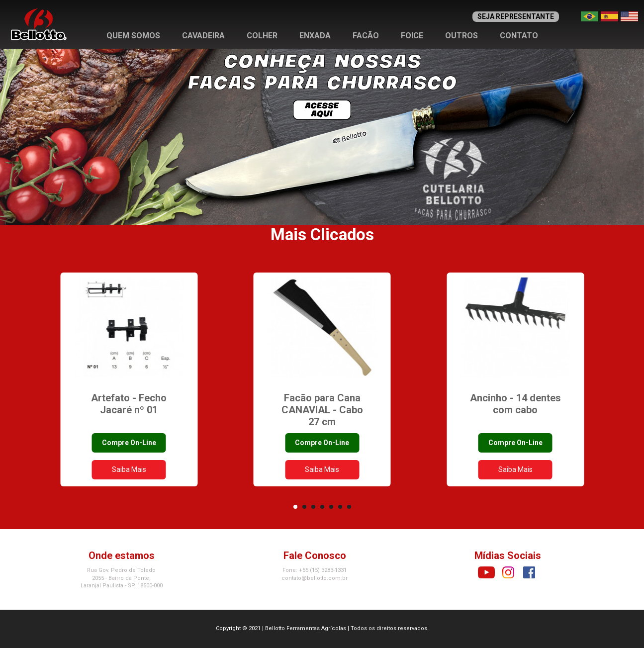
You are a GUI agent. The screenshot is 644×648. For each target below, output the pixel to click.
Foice (412, 36)
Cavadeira (203, 36)
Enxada (315, 36)
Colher (262, 36)
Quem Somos (133, 36)
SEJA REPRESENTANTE (516, 16)
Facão (366, 36)
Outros (461, 36)
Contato (519, 36)
